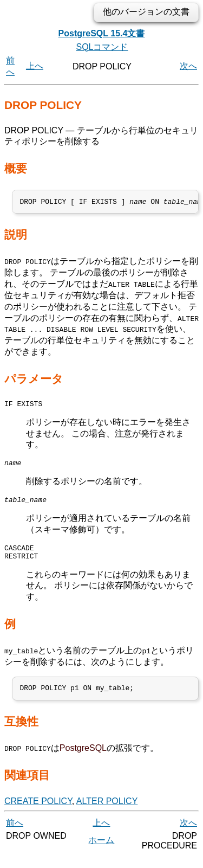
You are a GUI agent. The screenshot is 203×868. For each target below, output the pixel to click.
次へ (188, 66)
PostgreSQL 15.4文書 (102, 33)
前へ (15, 834)
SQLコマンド (102, 47)
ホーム (101, 851)
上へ (35, 66)
